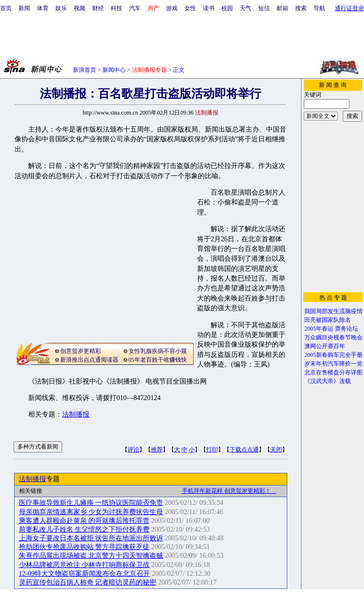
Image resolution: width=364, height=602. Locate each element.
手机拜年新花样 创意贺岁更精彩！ (229, 491)
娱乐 (61, 8)
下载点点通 (244, 450)
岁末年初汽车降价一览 (333, 364)
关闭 (276, 450)
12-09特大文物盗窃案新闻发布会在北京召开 (85, 574)
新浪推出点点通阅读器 (89, 360)
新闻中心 (114, 70)
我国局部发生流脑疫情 (333, 311)
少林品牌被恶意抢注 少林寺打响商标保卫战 (84, 565)
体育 (43, 8)
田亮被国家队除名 (328, 320)
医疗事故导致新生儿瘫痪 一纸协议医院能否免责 (91, 503)
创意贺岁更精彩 (81, 351)
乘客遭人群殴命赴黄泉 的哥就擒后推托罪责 (84, 521)
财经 (98, 8)
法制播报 (76, 414)
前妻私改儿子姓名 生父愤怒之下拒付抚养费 (84, 529)
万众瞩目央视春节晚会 (333, 337)
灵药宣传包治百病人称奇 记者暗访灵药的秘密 (88, 582)
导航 (319, 8)
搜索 (301, 8)
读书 (209, 8)
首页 (6, 8)
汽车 (135, 8)
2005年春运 (319, 329)
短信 (264, 8)
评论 (133, 450)
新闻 (24, 8)
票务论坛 (347, 329)
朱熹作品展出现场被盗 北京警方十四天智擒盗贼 (91, 556)
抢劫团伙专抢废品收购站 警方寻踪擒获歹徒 (84, 547)
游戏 (172, 8)
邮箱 (282, 8)
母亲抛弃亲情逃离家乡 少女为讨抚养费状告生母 (91, 512)
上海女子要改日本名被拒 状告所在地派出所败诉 (91, 538)
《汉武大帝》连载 (328, 381)
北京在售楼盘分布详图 (333, 372)
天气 (246, 8)
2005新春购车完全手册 (333, 355)
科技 (116, 8)
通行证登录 (349, 8)
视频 (80, 8)
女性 (190, 8)
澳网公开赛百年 (325, 346)
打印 (212, 450)
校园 (227, 8)
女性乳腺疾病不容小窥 (158, 351)
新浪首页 (84, 70)
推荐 (157, 450)
